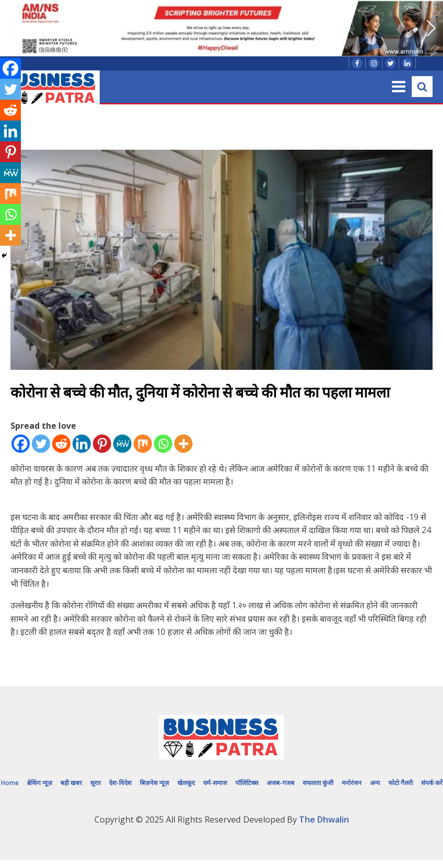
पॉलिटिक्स (247, 783)
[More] (183, 444)
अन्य (375, 783)
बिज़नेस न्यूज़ (154, 783)
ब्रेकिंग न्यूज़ (40, 783)
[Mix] (143, 444)
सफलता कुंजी (318, 783)
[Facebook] (21, 444)
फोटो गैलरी (400, 783)
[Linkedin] (82, 444)
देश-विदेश (120, 783)
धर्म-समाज (215, 783)
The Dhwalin (324, 819)
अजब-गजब (280, 783)
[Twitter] (41, 444)
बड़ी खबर (71, 783)
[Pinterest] (102, 444)
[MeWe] (122, 444)
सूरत (95, 783)
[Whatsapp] (163, 444)
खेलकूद (186, 783)
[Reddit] (61, 444)
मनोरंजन (352, 783)
